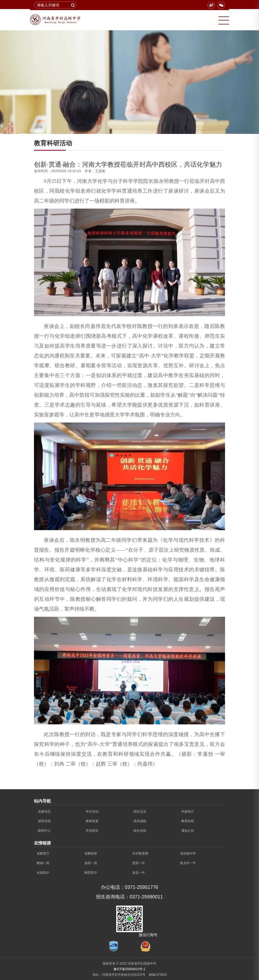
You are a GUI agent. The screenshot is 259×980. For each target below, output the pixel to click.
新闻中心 (44, 831)
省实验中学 (188, 854)
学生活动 (92, 812)
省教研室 (91, 854)
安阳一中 (139, 863)
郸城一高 (43, 863)
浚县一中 (139, 873)
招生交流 (140, 812)
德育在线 (44, 821)
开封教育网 (140, 854)
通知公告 (188, 831)
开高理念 (92, 831)
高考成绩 (140, 821)
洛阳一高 (91, 863)
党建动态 (44, 812)
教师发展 (92, 821)
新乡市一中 (188, 863)
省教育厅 (43, 854)
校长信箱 (140, 831)
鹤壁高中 (91, 873)
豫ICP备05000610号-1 (129, 969)
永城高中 (43, 873)
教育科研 (188, 821)
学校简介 (188, 812)
